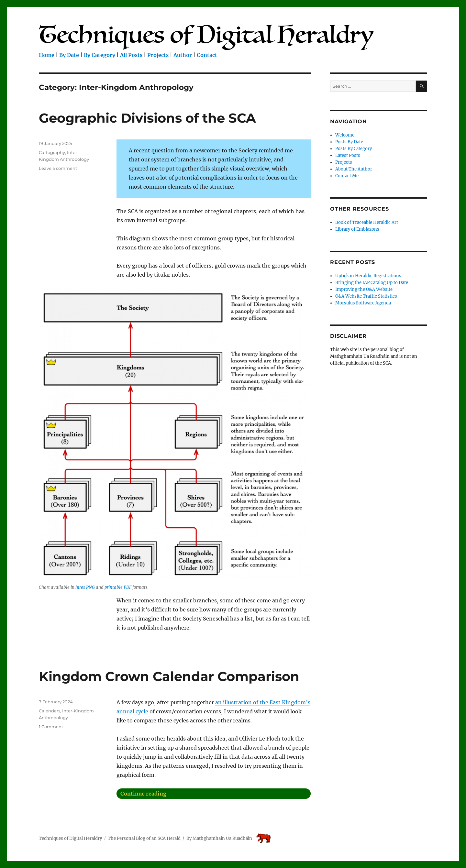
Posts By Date (349, 142)
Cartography (52, 152)
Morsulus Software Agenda (363, 303)
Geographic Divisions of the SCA (147, 118)
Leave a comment (58, 168)
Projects (158, 55)
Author (183, 55)
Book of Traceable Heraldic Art (367, 222)
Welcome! (346, 135)
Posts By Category (354, 149)
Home (47, 55)
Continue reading (197, 793)
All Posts (131, 55)
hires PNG (85, 587)
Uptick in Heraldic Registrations (368, 276)
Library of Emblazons (357, 229)
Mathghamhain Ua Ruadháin (222, 838)
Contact (207, 55)
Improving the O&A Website (364, 289)
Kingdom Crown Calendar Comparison (169, 676)
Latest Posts (348, 155)
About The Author (354, 169)
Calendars (50, 711)
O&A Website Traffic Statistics (366, 296)
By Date (69, 55)
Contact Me (347, 176)
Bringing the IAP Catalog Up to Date (372, 283)
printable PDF (118, 587)
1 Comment (51, 727)
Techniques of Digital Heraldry (70, 838)
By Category (100, 55)
